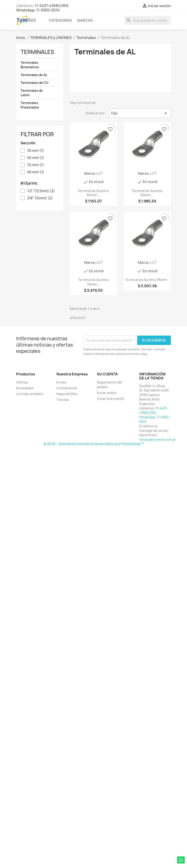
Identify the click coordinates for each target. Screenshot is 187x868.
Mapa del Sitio (67, 394)
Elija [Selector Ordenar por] (140, 113)
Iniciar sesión (107, 393)
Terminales (37, 52)
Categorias (60, 20)
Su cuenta (107, 374)
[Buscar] (148, 20)
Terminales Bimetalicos (30, 65)
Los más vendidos (30, 394)
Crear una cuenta (110, 399)
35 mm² (36, 151)
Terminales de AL (34, 75)
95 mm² (36, 172)
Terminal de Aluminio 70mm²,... (93, 282)
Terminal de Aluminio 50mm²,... (147, 193)
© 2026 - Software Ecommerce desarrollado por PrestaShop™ (94, 444)
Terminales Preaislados (30, 105)
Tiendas (63, 400)
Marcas (85, 20)
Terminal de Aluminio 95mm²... (147, 280)
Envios (62, 382)
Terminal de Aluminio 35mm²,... (93, 193)
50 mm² (36, 158)
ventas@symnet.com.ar (158, 439)
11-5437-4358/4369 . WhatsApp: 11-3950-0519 (43, 8)
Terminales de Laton (32, 93)
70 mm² (36, 165)
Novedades (25, 388)
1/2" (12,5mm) (41, 191)
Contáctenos (67, 388)
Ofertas (22, 382)
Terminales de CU (34, 83)
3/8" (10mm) (40, 198)
